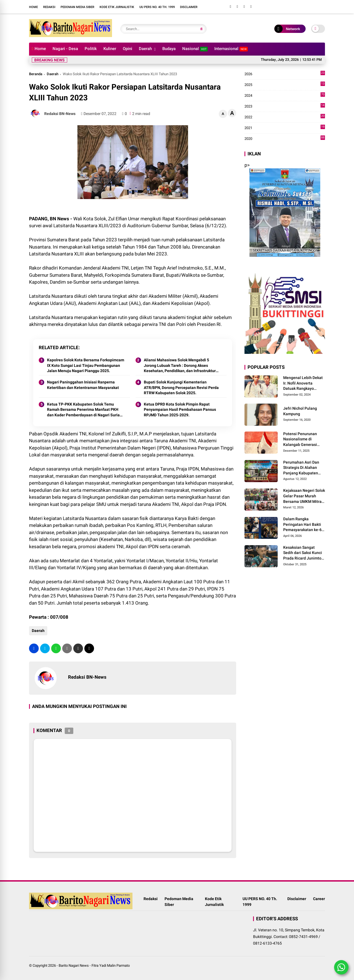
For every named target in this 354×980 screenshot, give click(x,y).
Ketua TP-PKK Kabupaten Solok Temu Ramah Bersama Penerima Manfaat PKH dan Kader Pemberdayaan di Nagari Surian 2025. (84, 410)
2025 (285, 85)
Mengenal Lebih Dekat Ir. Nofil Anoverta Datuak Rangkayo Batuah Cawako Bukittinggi (303, 383)
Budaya (169, 49)
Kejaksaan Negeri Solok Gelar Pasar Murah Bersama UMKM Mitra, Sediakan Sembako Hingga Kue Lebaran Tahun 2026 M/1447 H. (304, 496)
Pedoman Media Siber (77, 7)
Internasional (231, 49)
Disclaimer (189, 7)
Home (33, 7)
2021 (285, 128)
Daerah (145, 49)
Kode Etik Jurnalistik (117, 7)
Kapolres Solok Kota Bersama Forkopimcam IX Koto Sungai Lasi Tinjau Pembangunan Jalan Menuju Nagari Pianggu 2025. (86, 365)
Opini (127, 49)
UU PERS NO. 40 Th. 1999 (157, 7)
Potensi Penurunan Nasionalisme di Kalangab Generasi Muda (300, 440)
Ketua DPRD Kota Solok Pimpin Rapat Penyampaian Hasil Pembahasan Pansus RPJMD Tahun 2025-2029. (180, 410)
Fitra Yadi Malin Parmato (111, 965)
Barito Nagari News (74, 965)
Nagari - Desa (65, 49)
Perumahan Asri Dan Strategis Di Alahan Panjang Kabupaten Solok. (301, 468)
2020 (285, 139)
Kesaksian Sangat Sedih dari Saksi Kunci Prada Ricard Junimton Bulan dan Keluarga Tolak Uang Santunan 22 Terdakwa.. (303, 553)
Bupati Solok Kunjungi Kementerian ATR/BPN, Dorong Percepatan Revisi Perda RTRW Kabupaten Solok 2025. (181, 387)
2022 (285, 117)
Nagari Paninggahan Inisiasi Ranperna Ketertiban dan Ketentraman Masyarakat (83, 385)
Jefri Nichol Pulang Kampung (300, 411)
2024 (285, 96)
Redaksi (49, 7)
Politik (91, 49)
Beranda (36, 74)
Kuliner (110, 49)
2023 (285, 106)
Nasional (195, 49)
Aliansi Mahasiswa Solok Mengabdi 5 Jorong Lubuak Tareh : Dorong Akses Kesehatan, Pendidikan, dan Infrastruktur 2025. (180, 366)
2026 (285, 74)
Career (319, 899)
